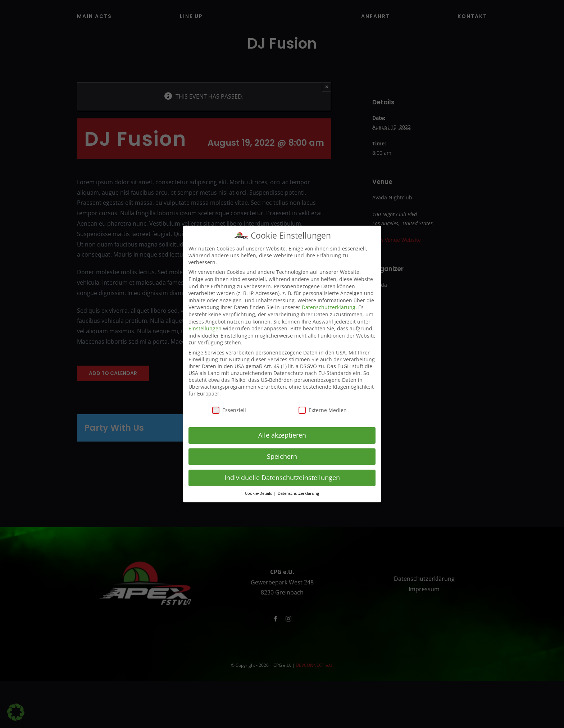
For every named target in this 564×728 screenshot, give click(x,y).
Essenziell (229, 410)
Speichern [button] (282, 456)
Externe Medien (323, 410)
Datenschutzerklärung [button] (298, 493)
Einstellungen (205, 328)
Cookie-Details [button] (259, 493)
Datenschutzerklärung (329, 307)
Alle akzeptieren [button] (282, 435)
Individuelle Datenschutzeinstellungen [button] (282, 478)
